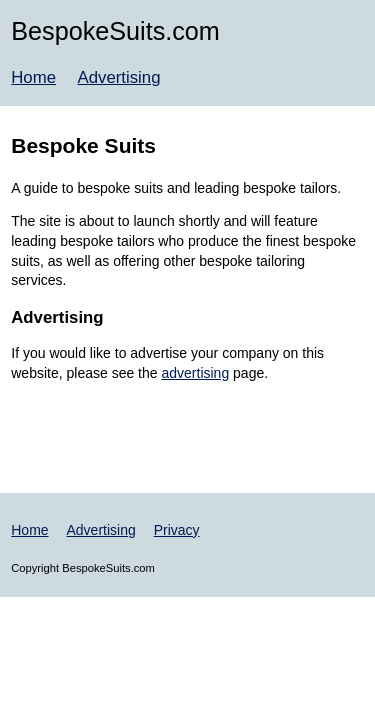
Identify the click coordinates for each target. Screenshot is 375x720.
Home (33, 77)
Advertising (118, 77)
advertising (195, 373)
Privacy (177, 530)
